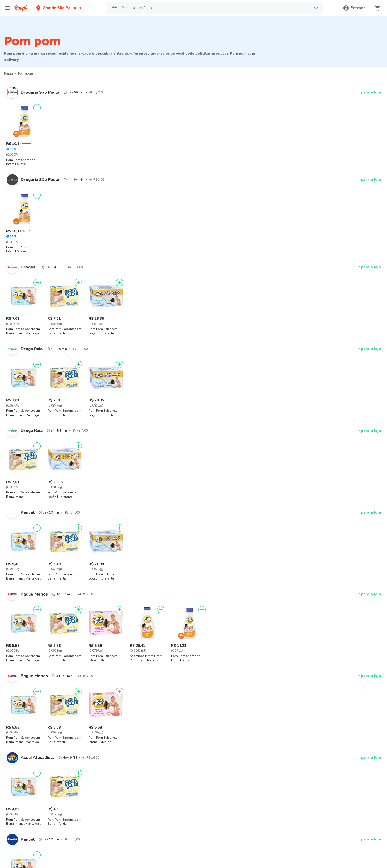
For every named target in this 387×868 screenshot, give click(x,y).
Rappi (9, 73)
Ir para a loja (369, 92)
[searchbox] (214, 8)
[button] (59, 8)
